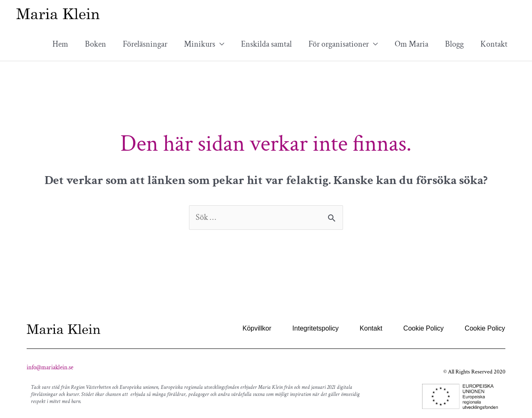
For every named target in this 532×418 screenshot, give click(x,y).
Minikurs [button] (200, 44)
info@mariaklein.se (50, 368)
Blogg (454, 44)
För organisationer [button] (339, 44)
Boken (96, 44)
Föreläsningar (145, 44)
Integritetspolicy (316, 328)
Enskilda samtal (266, 44)
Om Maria (411, 44)
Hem (60, 44)
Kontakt (494, 44)
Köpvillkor (258, 328)
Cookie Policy (424, 328)
